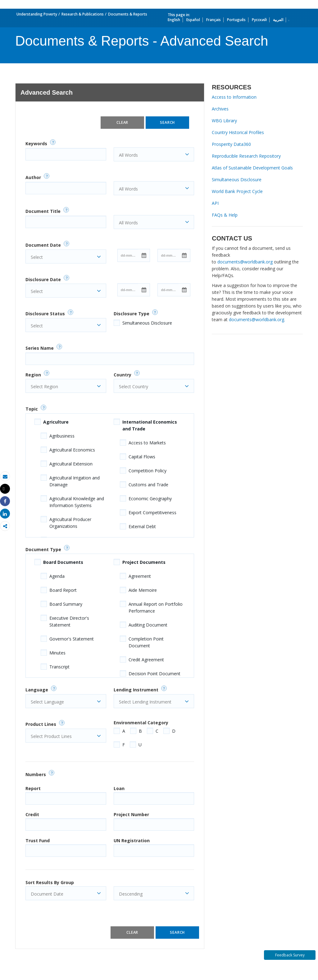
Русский (259, 20)
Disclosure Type (132, 314)
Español (193, 20)
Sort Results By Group (50, 882)
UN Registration (132, 841)
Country (123, 375)
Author (33, 177)
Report (33, 788)
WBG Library (224, 121)
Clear (122, 122)
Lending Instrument (136, 690)
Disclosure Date (43, 279)
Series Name (40, 348)
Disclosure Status (45, 314)
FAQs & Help (225, 215)
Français (214, 20)
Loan (119, 788)
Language (37, 690)
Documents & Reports (128, 14)
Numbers (36, 774)
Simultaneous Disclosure (147, 323)
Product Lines (41, 724)
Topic (32, 409)
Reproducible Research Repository (246, 156)
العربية (278, 20)
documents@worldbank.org (245, 262)
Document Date (43, 245)
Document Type (43, 549)
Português (236, 20)
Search (167, 122)
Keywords (36, 144)
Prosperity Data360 (231, 144)
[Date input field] (128, 255)
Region (33, 375)
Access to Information (234, 97)
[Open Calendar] (144, 255)
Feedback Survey (290, 955)
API (215, 203)
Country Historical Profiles (238, 132)
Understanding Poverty (37, 14)
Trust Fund (38, 841)
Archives (220, 109)
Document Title (43, 211)
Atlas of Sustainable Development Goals (252, 168)
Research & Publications (83, 14)
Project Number (131, 814)
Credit (32, 814)
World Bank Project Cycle (237, 191)
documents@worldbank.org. (257, 319)
